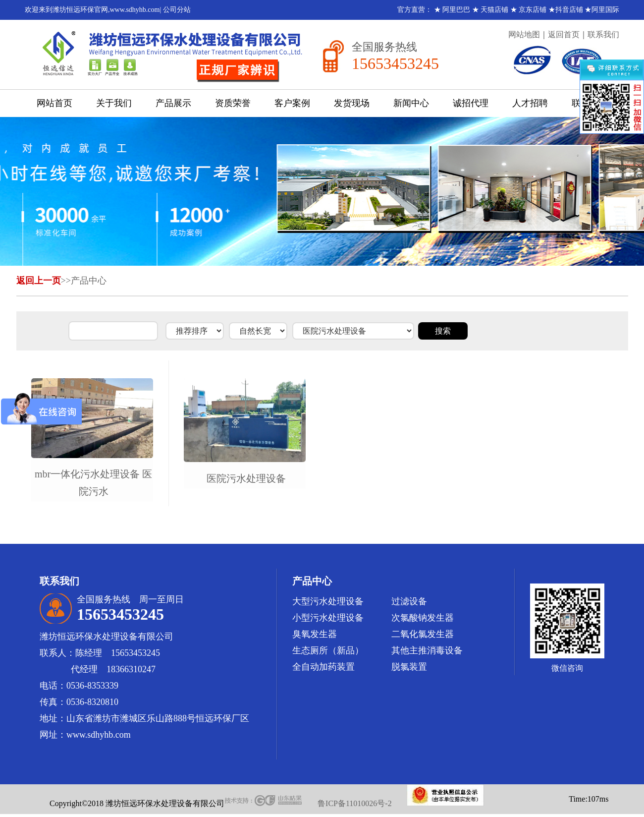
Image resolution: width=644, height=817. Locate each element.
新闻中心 (411, 103)
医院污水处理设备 (246, 478)
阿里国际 (605, 10)
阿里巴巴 (456, 10)
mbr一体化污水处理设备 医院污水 (93, 483)
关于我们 (114, 103)
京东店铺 (533, 10)
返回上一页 (39, 281)
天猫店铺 (494, 10)
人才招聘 (530, 103)
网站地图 (524, 34)
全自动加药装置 (323, 667)
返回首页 (564, 34)
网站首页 (54, 103)
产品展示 (173, 103)
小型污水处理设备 (328, 618)
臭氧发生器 (315, 634)
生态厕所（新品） (328, 650)
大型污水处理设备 (328, 601)
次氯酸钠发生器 (423, 618)
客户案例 (292, 103)
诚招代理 (471, 103)
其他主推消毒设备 (427, 650)
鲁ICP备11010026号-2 (355, 803)
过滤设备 (409, 601)
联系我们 (603, 34)
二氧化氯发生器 (423, 634)
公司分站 (177, 10)
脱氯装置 (409, 667)
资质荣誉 (233, 103)
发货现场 (352, 103)
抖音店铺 (569, 10)
